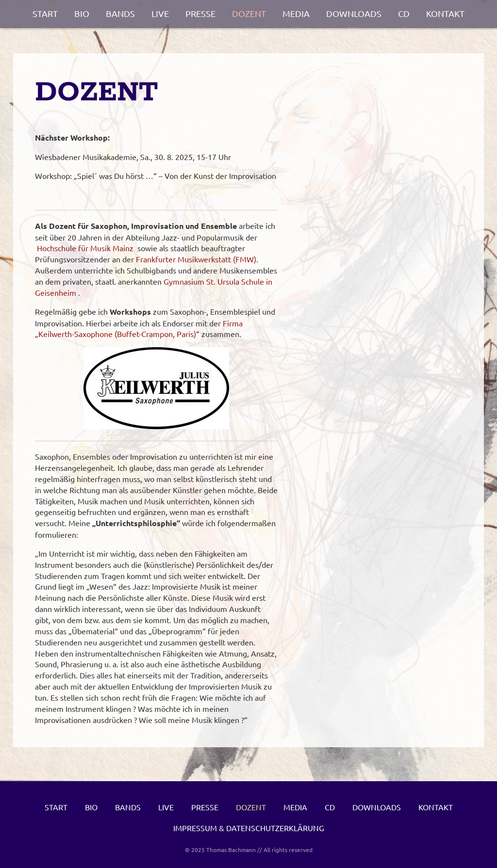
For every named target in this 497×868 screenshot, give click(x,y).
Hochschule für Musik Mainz (85, 248)
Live (160, 13)
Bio (82, 13)
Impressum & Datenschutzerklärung (249, 828)
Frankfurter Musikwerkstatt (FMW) (196, 259)
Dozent (249, 13)
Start (45, 13)
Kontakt (445, 13)
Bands (120, 13)
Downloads (354, 13)
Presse (200, 13)
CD (404, 13)
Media (296, 13)
